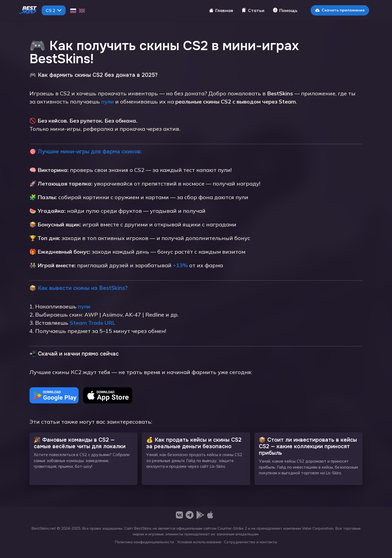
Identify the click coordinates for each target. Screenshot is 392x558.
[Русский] (73, 10)
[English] (82, 10)
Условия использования (199, 542)
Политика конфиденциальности (144, 542)
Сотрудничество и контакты (251, 542)
